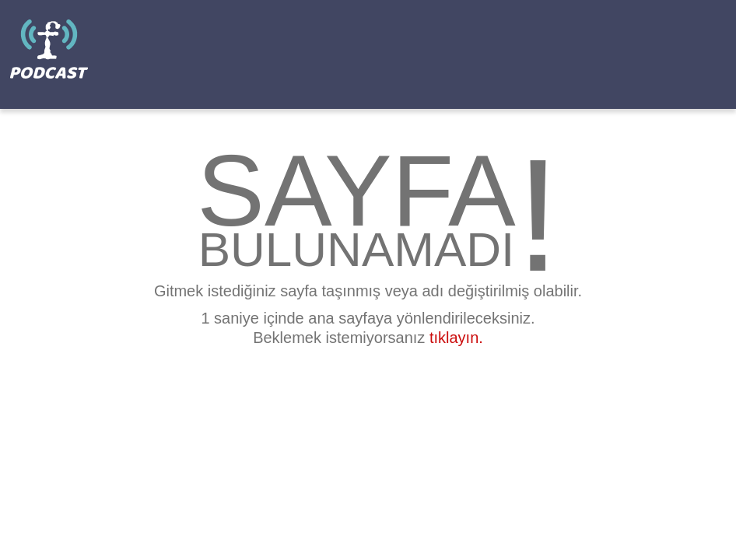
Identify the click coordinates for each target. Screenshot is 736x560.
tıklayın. (456, 338)
